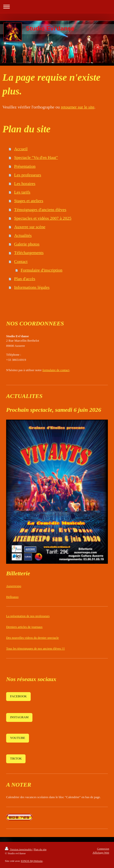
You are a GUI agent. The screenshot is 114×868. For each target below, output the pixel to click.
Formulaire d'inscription (42, 270)
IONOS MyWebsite (32, 861)
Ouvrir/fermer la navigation (57, 7)
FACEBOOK (18, 696)
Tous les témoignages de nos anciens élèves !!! (36, 649)
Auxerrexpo (14, 586)
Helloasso (12, 597)
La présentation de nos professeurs (28, 616)
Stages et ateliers (29, 201)
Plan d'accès (25, 279)
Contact (21, 261)
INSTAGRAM (19, 717)
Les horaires (25, 183)
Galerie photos (27, 244)
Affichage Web (101, 853)
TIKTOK (16, 759)
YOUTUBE (18, 738)
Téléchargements (29, 253)
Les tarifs (22, 192)
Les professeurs (28, 175)
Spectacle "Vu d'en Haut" (36, 157)
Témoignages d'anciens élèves (40, 210)
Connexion (103, 849)
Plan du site (40, 849)
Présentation (25, 166)
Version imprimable (19, 849)
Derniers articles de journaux (24, 627)
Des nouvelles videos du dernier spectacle (32, 638)
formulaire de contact (56, 370)
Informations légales (32, 287)
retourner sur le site (78, 107)
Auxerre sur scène (30, 227)
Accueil (21, 149)
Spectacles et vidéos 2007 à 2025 (43, 218)
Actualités (23, 235)
